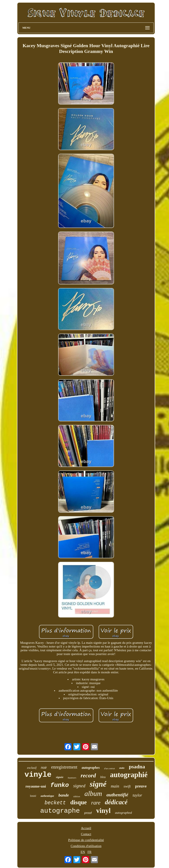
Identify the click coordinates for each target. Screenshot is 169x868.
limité (33, 796)
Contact (86, 834)
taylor (137, 795)
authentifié (117, 795)
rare (96, 803)
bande (64, 795)
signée (60, 777)
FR (89, 852)
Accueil (86, 828)
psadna (137, 767)
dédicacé (116, 802)
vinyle (38, 775)
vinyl (103, 811)
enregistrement (64, 767)
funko (60, 785)
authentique (47, 796)
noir (44, 768)
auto (122, 768)
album (93, 793)
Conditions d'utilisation (86, 846)
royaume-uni (36, 786)
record (88, 776)
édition (77, 796)
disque (78, 802)
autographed (124, 813)
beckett (55, 803)
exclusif (32, 768)
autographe (60, 811)
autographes (91, 768)
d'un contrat (109, 768)
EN (83, 852)
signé (98, 784)
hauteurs (72, 778)
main (115, 786)
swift (127, 786)
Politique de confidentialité (86, 840)
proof (88, 813)
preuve (141, 786)
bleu (103, 777)
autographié (129, 775)
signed (79, 786)
